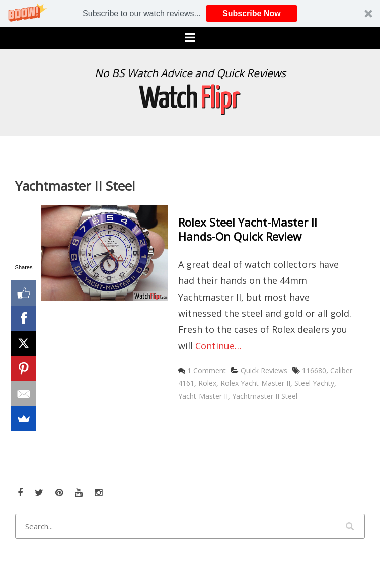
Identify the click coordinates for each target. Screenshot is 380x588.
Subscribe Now (252, 13)
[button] (190, 13)
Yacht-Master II (203, 396)
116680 (314, 370)
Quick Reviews (264, 370)
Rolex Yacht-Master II (255, 383)
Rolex (207, 383)
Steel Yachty (314, 383)
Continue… (218, 346)
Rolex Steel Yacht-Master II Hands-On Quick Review (248, 229)
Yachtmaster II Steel (265, 396)
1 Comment (207, 370)
